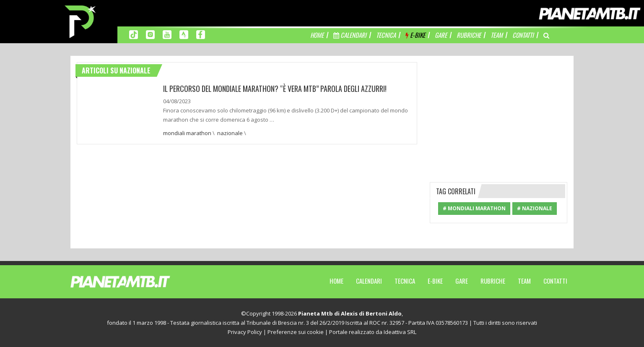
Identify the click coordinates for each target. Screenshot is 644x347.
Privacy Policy (245, 332)
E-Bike (435, 281)
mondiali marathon (187, 133)
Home (336, 281)
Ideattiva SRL (400, 332)
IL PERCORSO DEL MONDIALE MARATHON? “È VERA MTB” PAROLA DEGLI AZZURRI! (276, 89)
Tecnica (405, 281)
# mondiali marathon (474, 208)
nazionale (230, 133)
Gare (462, 281)
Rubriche (493, 281)
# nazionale (535, 208)
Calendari (369, 281)
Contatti (555, 281)
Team (524, 281)
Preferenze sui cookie (296, 332)
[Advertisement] (499, 115)
